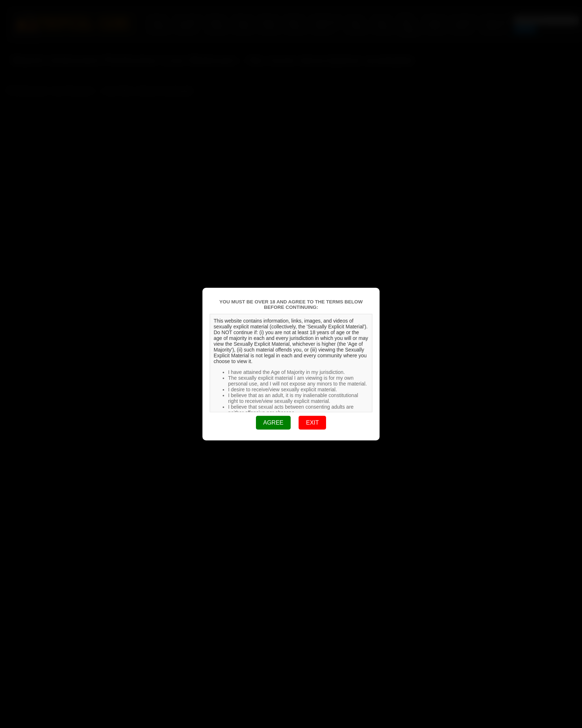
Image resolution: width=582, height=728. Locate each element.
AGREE (273, 423)
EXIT (312, 423)
